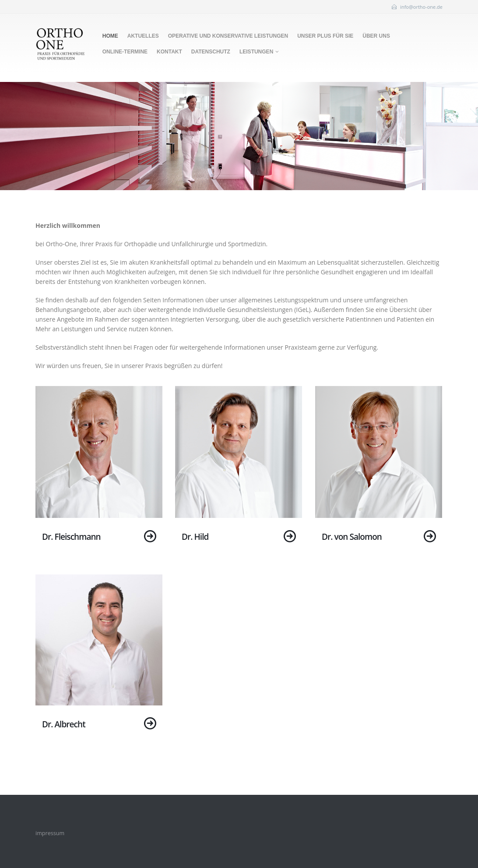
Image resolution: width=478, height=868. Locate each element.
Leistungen (256, 52)
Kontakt (169, 52)
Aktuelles (143, 36)
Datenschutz (211, 52)
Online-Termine (125, 52)
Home (110, 36)
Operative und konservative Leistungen (228, 36)
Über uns (376, 36)
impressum (50, 833)
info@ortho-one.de (421, 7)
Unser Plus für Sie (325, 36)
